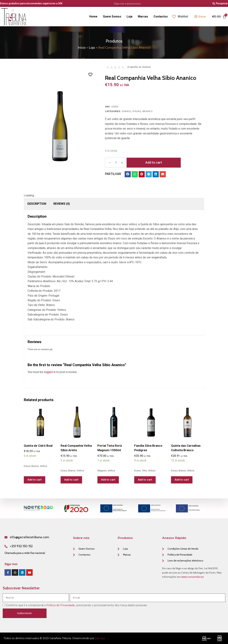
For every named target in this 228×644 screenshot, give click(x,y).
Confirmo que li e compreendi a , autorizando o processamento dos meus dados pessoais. (77, 605)
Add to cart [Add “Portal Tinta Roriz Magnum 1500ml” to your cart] (108, 480)
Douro (137, 111)
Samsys (100, 638)
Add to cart (154, 162)
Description (37, 204)
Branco (148, 111)
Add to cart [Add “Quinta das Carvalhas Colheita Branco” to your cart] (182, 480)
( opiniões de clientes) (139, 67)
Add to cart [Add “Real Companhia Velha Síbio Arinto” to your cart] (71, 480)
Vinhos (126, 111)
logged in (50, 372)
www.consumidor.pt (192, 577)
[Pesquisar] (220, 4)
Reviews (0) (62, 204)
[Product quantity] (116, 163)
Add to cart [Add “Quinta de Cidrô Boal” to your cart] (35, 480)
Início (82, 48)
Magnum (102, 471)
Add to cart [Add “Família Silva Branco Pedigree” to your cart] (145, 480)
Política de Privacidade (61, 605)
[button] (128, 174)
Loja (92, 48)
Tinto (144, 471)
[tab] (37, 204)
